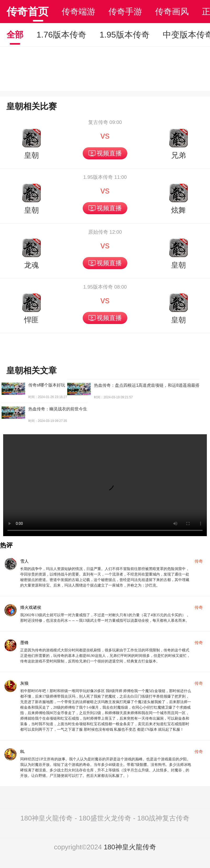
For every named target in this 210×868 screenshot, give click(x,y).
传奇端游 (78, 12)
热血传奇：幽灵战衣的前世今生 (58, 409)
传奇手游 (125, 12)
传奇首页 (28, 12)
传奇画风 (172, 12)
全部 (15, 35)
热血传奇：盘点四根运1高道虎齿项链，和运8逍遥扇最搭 (147, 385)
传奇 (199, 561)
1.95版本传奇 (124, 35)
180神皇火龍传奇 (130, 847)
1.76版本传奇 (61, 35)
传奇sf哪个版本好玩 (47, 385)
